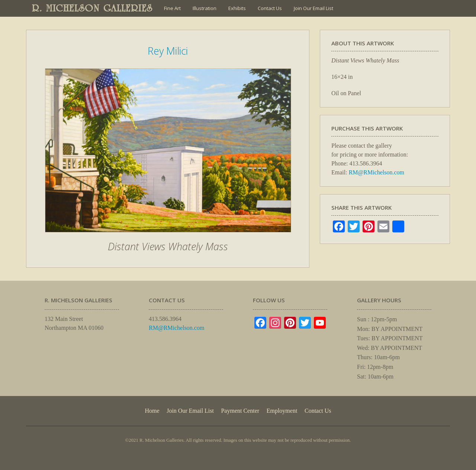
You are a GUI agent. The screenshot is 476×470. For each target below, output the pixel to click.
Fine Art (172, 8)
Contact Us (270, 8)
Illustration (205, 8)
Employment (282, 411)
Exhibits (237, 8)
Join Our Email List (313, 8)
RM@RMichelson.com (377, 172)
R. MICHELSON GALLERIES (92, 8)
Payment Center (240, 411)
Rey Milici (168, 51)
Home (152, 411)
